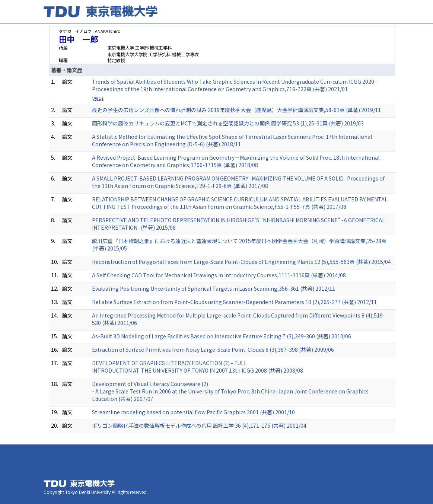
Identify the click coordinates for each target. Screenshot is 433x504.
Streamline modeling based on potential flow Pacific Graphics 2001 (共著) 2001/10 (193, 412)
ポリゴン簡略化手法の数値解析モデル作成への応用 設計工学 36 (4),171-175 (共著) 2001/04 (199, 425)
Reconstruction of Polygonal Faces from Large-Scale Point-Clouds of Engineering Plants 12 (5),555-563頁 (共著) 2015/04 (241, 262)
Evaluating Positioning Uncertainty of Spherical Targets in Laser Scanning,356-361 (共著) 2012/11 (214, 288)
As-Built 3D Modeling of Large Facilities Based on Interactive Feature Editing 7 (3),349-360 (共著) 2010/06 (222, 336)
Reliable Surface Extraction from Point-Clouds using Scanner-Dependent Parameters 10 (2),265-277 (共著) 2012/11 (234, 302)
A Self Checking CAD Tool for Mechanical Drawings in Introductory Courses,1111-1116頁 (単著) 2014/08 (219, 275)
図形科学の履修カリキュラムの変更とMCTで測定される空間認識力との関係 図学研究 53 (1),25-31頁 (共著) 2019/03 (228, 123)
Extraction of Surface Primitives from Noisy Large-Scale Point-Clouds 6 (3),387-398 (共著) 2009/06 (213, 350)
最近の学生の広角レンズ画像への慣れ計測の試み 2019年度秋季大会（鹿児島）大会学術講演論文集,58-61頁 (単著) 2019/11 (236, 110)
